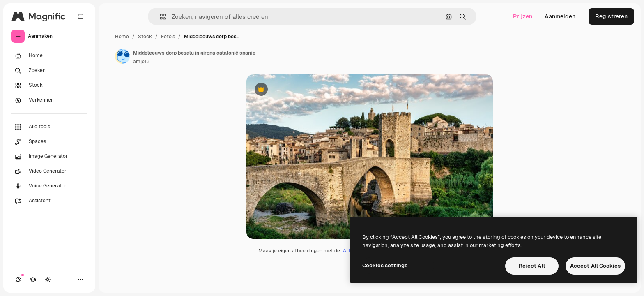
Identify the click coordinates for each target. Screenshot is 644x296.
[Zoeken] (49, 71)
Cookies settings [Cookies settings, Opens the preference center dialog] (385, 265)
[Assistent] (49, 201)
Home (122, 37)
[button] (160, 17)
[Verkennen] (49, 100)
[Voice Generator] (49, 186)
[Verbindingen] (18, 280)
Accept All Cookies (595, 266)
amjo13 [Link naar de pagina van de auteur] (141, 62)
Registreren (611, 16)
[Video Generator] (49, 171)
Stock (145, 37)
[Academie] (33, 280)
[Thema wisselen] (48, 280)
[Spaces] (49, 142)
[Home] (49, 56)
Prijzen (523, 16)
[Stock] (49, 86)
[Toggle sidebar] (80, 16)
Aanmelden (560, 16)
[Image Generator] (49, 157)
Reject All (532, 266)
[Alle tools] (49, 127)
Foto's (168, 37)
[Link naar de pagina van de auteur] (122, 56)
